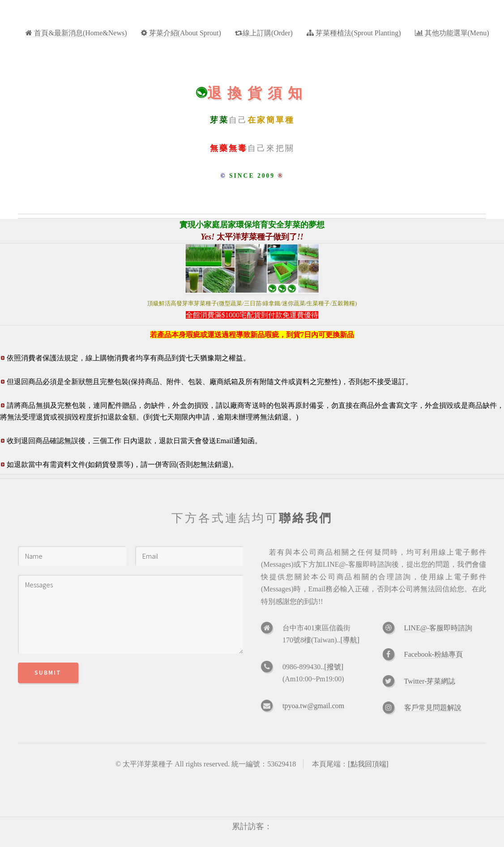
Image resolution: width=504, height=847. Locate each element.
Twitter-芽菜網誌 (430, 681)
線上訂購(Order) (268, 33)
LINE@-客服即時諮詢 (438, 628)
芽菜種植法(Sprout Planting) (357, 33)
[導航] (350, 640)
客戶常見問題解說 (433, 708)
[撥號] (334, 667)
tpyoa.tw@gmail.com (313, 706)
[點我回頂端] (368, 764)
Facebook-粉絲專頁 (434, 654)
